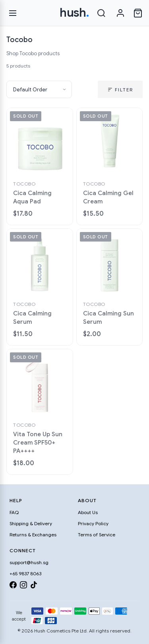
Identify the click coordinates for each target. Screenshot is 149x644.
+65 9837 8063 (25, 573)
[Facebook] (13, 586)
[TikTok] (34, 586)
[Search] (101, 13)
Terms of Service (97, 535)
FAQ (14, 512)
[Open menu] (13, 13)
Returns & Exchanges (33, 535)
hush (74, 13)
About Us (88, 512)
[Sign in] (120, 13)
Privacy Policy (93, 523)
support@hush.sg (29, 562)
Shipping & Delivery (31, 523)
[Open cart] (138, 13)
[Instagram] (23, 586)
